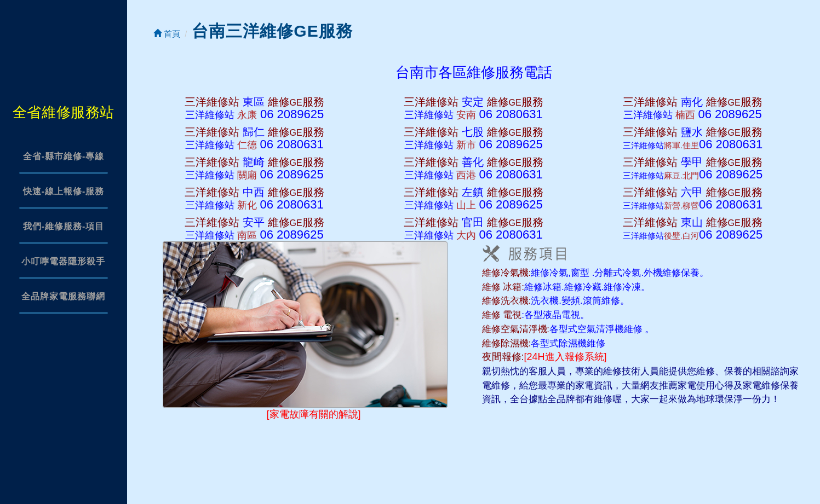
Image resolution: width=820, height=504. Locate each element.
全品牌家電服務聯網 (63, 296)
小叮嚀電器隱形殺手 (63, 261)
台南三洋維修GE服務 (272, 31)
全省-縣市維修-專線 (64, 156)
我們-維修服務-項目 (64, 226)
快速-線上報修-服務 (64, 191)
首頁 (167, 34)
